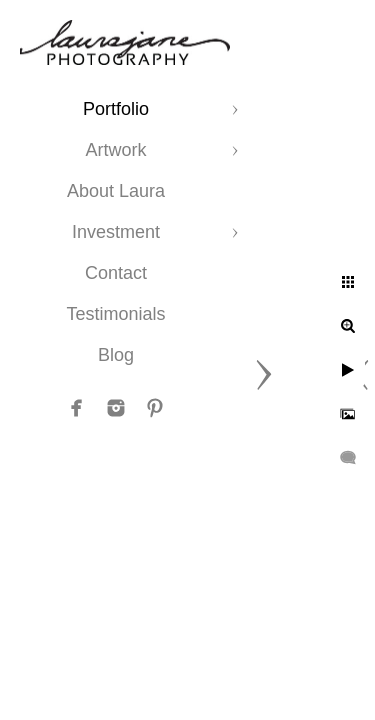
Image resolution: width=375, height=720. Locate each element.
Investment (116, 232)
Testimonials (115, 314)
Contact (116, 273)
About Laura (116, 191)
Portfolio (116, 109)
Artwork (115, 150)
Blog (116, 355)
